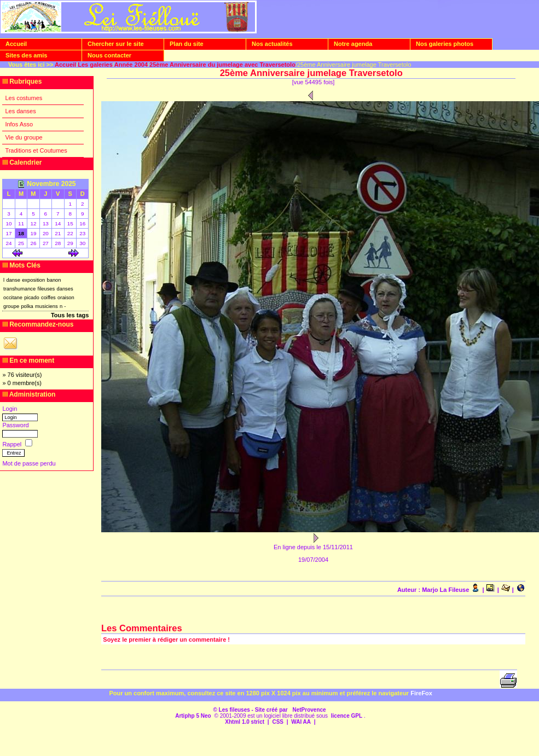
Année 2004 (131, 65)
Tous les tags (70, 315)
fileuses (47, 289)
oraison (66, 298)
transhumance (19, 289)
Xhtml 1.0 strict (245, 722)
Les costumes (24, 98)
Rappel (13, 444)
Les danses (20, 111)
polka (27, 306)
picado (32, 298)
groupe (11, 306)
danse (13, 280)
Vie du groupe (24, 137)
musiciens (47, 306)
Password (15, 425)
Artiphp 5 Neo (193, 716)
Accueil (65, 65)
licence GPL (347, 716)
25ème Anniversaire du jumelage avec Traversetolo (222, 65)
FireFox (421, 693)
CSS (278, 722)
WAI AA (301, 722)
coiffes (48, 298)
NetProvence (309, 710)
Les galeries (95, 65)
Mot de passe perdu (29, 463)
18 (21, 233)
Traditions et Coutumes (36, 150)
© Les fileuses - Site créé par (251, 710)
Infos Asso (19, 124)
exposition (33, 280)
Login (10, 409)
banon (54, 280)
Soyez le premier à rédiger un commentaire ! (166, 639)
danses (65, 289)
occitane (13, 298)
